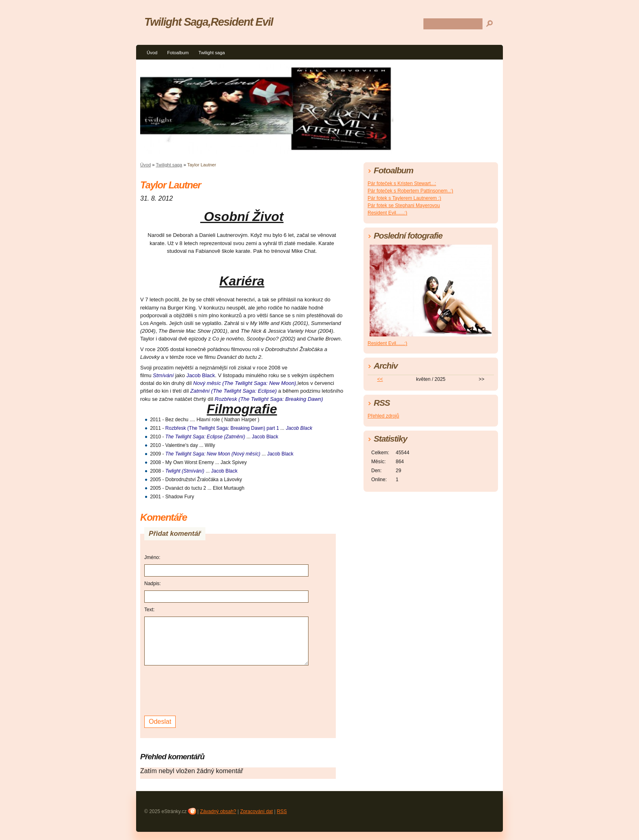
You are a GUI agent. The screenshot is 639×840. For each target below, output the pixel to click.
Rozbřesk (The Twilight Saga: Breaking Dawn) (269, 399)
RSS (282, 811)
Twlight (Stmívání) (185, 471)
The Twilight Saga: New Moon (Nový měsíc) (213, 454)
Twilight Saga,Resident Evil (209, 22)
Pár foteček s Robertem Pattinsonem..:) (410, 191)
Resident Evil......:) (387, 213)
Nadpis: (153, 584)
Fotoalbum (178, 53)
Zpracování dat (256, 811)
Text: (149, 610)
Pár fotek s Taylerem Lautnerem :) (404, 198)
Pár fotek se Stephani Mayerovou (404, 206)
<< (380, 379)
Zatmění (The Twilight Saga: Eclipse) (234, 391)
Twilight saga (212, 53)
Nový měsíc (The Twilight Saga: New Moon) (245, 383)
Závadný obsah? (218, 811)
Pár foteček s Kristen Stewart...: (402, 183)
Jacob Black (201, 375)
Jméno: (152, 557)
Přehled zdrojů (383, 416)
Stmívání (163, 375)
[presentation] (206, 690)
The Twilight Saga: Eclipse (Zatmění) (205, 437)
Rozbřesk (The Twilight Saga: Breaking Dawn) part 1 (222, 428)
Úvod (152, 53)
